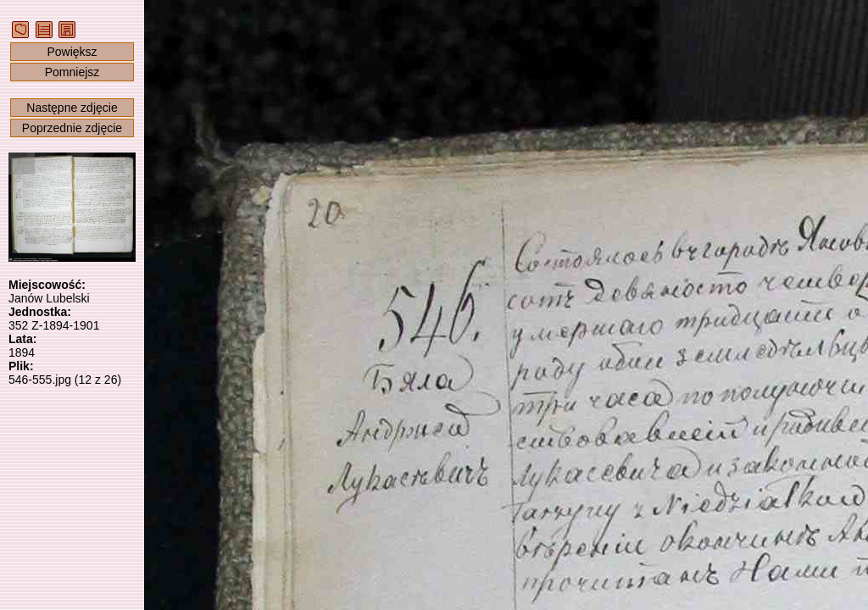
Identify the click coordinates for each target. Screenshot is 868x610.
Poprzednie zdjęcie (72, 128)
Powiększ (72, 52)
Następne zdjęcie (72, 108)
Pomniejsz (72, 72)
